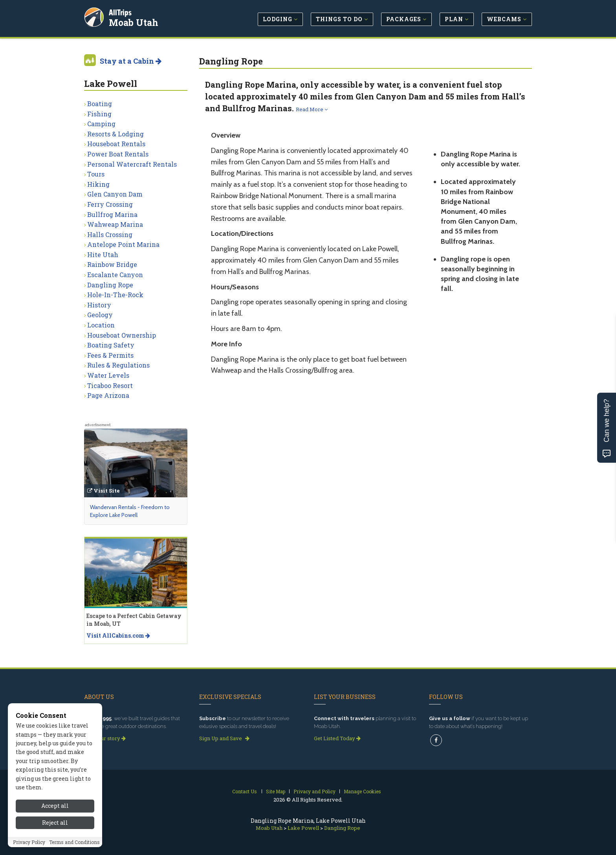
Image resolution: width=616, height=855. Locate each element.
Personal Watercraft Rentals (132, 164)
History (99, 305)
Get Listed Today (337, 738)
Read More (312, 109)
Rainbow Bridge (112, 264)
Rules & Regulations (118, 365)
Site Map (276, 791)
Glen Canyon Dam (115, 194)
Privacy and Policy (314, 791)
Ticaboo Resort (110, 385)
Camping (101, 124)
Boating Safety (111, 345)
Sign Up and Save (224, 738)
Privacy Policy (29, 842)
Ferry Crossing (110, 204)
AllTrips (121, 11)
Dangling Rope (110, 285)
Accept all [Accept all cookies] (55, 806)
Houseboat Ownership (122, 335)
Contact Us (245, 791)
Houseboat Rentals (116, 144)
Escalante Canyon (115, 275)
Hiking (98, 184)
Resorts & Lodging (115, 134)
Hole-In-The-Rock (115, 295)
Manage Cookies (362, 791)
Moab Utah (135, 21)
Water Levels (108, 375)
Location (101, 325)
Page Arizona (108, 395)
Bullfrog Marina (112, 214)
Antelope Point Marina (123, 244)
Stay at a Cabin (131, 61)
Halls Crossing (110, 234)
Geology (100, 315)
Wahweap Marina (115, 224)
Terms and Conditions (74, 842)
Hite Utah (103, 255)
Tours (96, 174)
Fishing (99, 114)
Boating (100, 104)
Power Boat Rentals (118, 154)
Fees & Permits (110, 355)
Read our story (105, 738)
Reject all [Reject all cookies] (55, 823)
